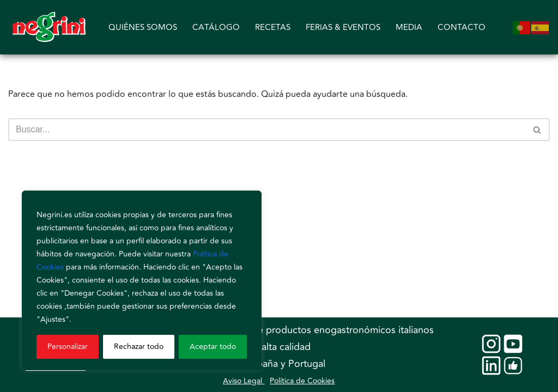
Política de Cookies (302, 381)
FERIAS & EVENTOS (343, 27)
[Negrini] (49, 27)
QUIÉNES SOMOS (143, 27)
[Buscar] (267, 130)
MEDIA (409, 27)
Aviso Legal (244, 381)
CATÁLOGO (216, 27)
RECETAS (273, 27)
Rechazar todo (139, 347)
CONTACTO (462, 27)
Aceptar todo (213, 347)
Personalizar (68, 347)
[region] (142, 280)
